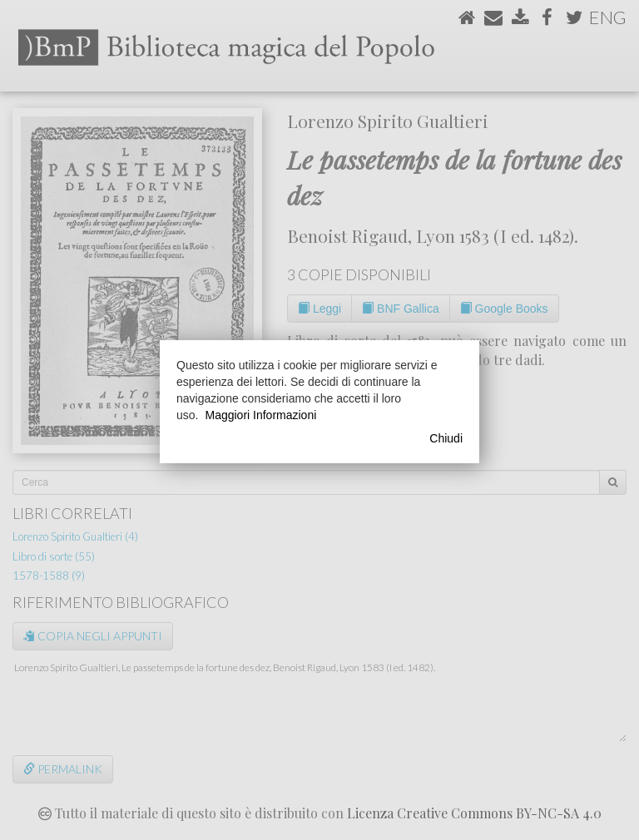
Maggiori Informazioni (260, 415)
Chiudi (446, 438)
